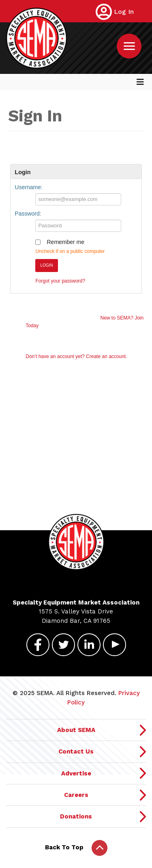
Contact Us (76, 751)
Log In (124, 12)
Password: (28, 214)
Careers (76, 795)
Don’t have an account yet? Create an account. (76, 356)
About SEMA (76, 730)
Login (46, 265)
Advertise (76, 773)
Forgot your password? (60, 281)
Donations (76, 816)
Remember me (65, 242)
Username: (28, 187)
